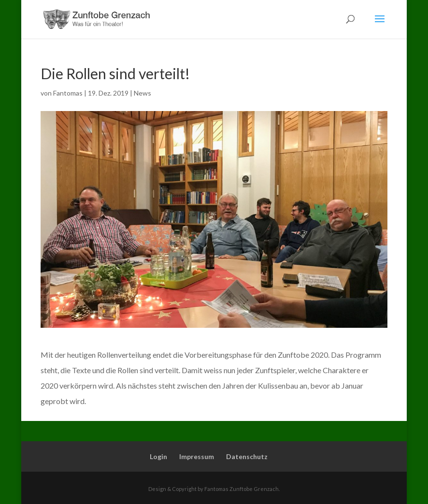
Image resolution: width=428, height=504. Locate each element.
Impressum (197, 456)
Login (158, 456)
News (143, 93)
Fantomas (68, 93)
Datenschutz (247, 456)
